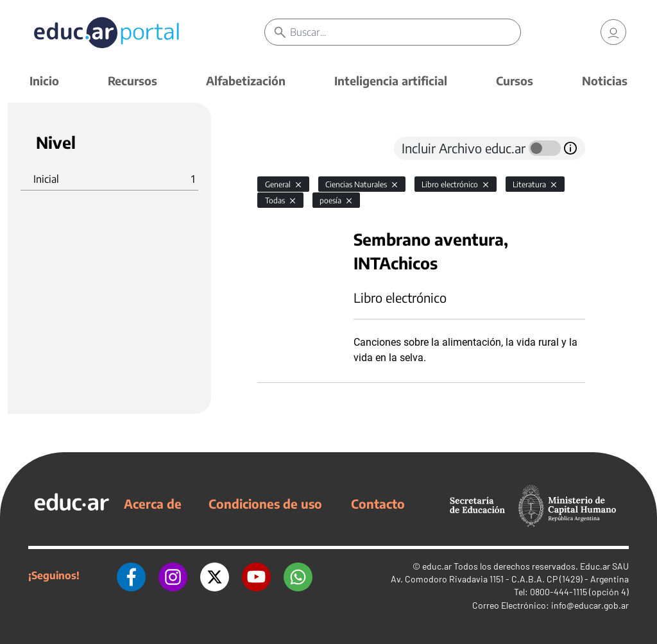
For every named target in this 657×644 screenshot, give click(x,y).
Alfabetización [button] (246, 80)
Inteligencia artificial (391, 80)
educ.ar (437, 566)
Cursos (515, 80)
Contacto (378, 504)
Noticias (605, 80)
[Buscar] (405, 32)
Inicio (44, 80)
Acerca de (153, 504)
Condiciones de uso (265, 504)
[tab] (283, 148)
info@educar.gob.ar (590, 605)
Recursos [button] (132, 80)
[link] (613, 32)
